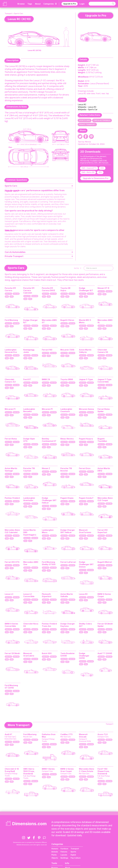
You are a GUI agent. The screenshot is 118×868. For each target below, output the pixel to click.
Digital (73, 855)
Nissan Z (46, 468)
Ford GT (27, 379)
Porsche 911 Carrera (10, 289)
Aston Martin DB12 (104, 470)
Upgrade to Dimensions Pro (96, 178)
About (38, 4)
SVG (102, 168)
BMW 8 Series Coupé (104, 595)
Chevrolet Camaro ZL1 (10, 381)
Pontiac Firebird (12, 498)
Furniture (64, 849)
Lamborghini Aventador (29, 499)
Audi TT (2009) (105, 653)
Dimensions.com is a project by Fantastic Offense (30, 842)
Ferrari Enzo (85, 468)
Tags (30, 4)
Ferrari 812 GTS (12, 562)
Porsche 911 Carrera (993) (48, 289)
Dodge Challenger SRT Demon (86, 564)
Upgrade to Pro (70, 4)
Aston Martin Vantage (11, 470)
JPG (100, 172)
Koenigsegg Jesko (29, 351)
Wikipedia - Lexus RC (87, 107)
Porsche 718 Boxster (66, 470)
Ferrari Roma (11, 439)
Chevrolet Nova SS (31, 625)
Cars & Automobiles (102, 120)
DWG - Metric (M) (88, 172)
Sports (73, 852)
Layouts (64, 855)
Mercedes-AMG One (31, 563)
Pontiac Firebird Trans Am (49, 625)
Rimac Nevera (67, 439)
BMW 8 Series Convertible (11, 625)
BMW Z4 (46, 379)
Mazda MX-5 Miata (85, 321)
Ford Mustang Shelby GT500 (49, 563)
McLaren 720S (67, 350)
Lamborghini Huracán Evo (11, 351)
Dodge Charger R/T (31, 321)
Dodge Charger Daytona (68, 625)
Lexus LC (9, 594)
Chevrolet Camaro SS (103, 351)
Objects (55, 858)
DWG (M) (16, 294)
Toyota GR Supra (65, 289)
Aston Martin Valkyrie (85, 351)
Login (82, 4)
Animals (55, 852)
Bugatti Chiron (67, 320)
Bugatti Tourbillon (102, 440)
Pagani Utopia (67, 498)
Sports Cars (19, 14)
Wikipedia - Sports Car (88, 110)
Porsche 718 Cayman (29, 470)
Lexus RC (82, 105)
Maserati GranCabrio (29, 655)
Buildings (64, 858)
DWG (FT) (8, 294)
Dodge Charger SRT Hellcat (68, 531)
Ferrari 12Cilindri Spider (105, 625)
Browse (21, 4)
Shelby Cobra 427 (85, 625)
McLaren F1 (10, 409)
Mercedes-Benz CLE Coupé (105, 499)
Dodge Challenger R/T (86, 289)
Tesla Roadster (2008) (68, 655)
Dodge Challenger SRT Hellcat (49, 500)
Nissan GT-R (103, 288)
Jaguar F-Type (86, 379)
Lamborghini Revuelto (29, 410)
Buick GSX (47, 653)
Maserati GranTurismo (85, 531)
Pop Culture (76, 858)
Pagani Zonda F (86, 498)
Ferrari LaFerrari (68, 562)
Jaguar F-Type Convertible (104, 381)
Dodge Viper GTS (29, 440)
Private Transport (87, 124)
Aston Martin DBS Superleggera (30, 532)
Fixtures (64, 852)
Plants (54, 855)
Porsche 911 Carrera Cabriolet (29, 290)
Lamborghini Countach (66, 410)
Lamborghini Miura (48, 531)
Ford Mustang (11, 320)
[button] (77, 268)
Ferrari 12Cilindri (12, 653)
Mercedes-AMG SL (105, 321)
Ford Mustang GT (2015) (11, 687)
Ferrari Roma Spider (104, 410)
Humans (55, 849)
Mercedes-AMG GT (49, 321)
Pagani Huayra (86, 439)
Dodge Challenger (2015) (84, 656)
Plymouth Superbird (47, 595)
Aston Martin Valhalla (67, 595)
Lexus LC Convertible (29, 595)
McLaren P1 (47, 409)
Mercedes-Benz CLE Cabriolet (12, 531)
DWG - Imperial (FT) (89, 168)
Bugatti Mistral (105, 562)
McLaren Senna (86, 409)
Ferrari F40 (47, 350)
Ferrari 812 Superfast (103, 531)
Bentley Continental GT (49, 440)
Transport (9, 14)
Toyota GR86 (67, 379)
